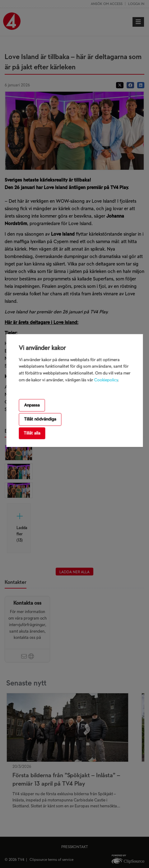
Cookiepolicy (106, 380)
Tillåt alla (32, 433)
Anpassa (32, 405)
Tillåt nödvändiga (40, 419)
